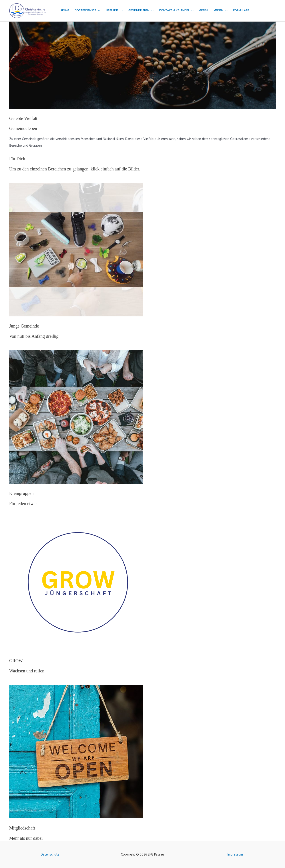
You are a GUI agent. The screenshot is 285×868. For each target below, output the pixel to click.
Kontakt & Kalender (174, 11)
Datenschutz (50, 855)
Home (65, 11)
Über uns (112, 11)
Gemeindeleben (139, 11)
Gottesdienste (85, 11)
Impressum (235, 855)
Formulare (241, 11)
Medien (218, 11)
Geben (203, 11)
